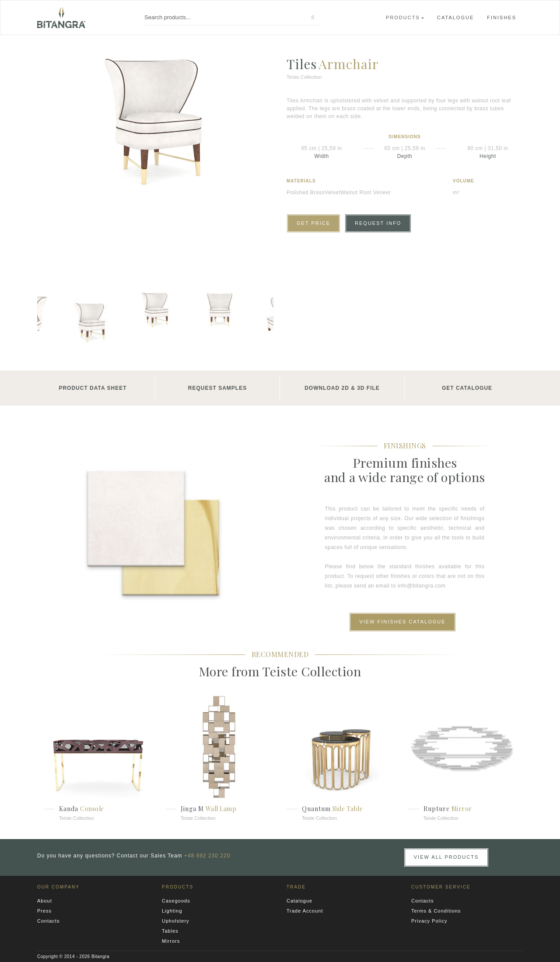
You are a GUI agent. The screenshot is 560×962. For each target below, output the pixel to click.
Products (403, 17)
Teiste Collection (77, 818)
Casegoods (176, 901)
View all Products (446, 857)
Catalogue (455, 17)
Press (44, 911)
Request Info (378, 223)
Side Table (348, 809)
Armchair (349, 64)
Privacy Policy (429, 921)
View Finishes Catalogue (402, 622)
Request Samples (217, 388)
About (45, 901)
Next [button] (260, 321)
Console (92, 809)
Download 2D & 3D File (342, 388)
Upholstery (176, 921)
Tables (170, 931)
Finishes (502, 17)
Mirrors (171, 941)
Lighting (172, 911)
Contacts (48, 921)
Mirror (462, 809)
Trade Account (305, 911)
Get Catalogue (467, 388)
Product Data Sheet (93, 388)
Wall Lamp (221, 809)
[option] (155, 121)
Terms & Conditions (436, 911)
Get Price (313, 223)
